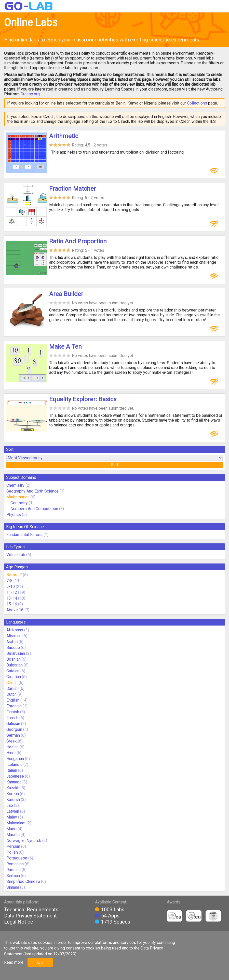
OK (40, 962)
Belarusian (16, 653)
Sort (114, 465)
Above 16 (15, 610)
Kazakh (13, 788)
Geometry (19, 503)
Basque (13, 648)
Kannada (14, 782)
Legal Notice (19, 922)
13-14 (12, 598)
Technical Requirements (31, 910)
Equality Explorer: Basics (83, 399)
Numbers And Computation (34, 509)
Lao (10, 805)
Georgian (14, 729)
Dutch (11, 694)
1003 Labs (113, 910)
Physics (14, 515)
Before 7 (14, 575)
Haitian (12, 747)
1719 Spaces (116, 922)
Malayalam (16, 823)
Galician (13, 724)
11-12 (12, 592)
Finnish (13, 712)
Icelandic (14, 764)
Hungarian (15, 759)
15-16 (12, 604)
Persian (13, 846)
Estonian (14, 706)
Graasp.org (30, 94)
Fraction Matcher (73, 189)
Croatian (14, 677)
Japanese (15, 776)
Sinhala (13, 887)
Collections (197, 103)
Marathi (13, 835)
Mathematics (18, 497)
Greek (12, 741)
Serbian (13, 876)
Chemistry (15, 485)
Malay (12, 817)
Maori (11, 829)
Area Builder (66, 294)
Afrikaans (15, 630)
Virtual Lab (16, 555)
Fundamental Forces (24, 535)
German (13, 735)
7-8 (9, 581)
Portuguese (17, 858)
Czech (12, 683)
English (13, 700)
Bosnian (14, 659)
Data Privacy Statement (30, 916)
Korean (13, 794)
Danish (12, 688)
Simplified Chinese (23, 881)
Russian (14, 870)
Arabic (12, 642)
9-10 (11, 586)
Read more (14, 962)
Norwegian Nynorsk (24, 841)
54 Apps (110, 916)
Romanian (15, 864)
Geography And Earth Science (32, 491)
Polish (12, 852)
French (12, 718)
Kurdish (13, 800)
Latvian (13, 811)
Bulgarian (15, 665)
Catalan (13, 671)
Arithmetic (64, 136)
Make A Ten (65, 347)
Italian (12, 770)
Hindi (11, 753)
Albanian (14, 636)
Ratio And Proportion (78, 241)
